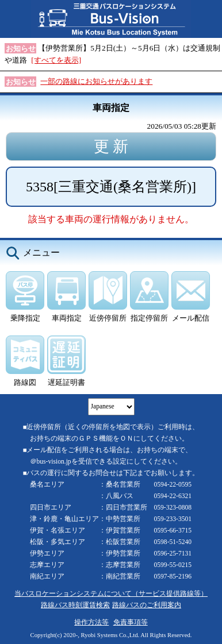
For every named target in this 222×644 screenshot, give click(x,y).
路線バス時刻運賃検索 (75, 605)
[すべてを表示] (56, 60)
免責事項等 (131, 622)
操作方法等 (91, 622)
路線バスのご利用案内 (147, 605)
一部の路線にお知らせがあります (96, 81)
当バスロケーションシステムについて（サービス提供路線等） (111, 594)
